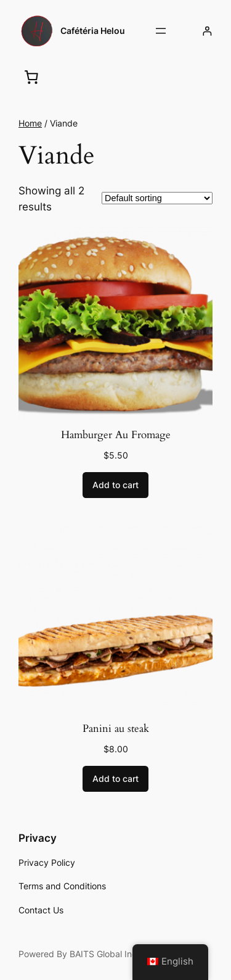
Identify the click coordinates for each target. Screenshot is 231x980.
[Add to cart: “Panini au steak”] (115, 779)
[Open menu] (161, 31)
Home (30, 123)
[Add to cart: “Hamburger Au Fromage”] (115, 485)
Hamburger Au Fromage (116, 435)
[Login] (207, 31)
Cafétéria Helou (93, 31)
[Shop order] (157, 198)
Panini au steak (116, 729)
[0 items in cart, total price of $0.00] (31, 77)
